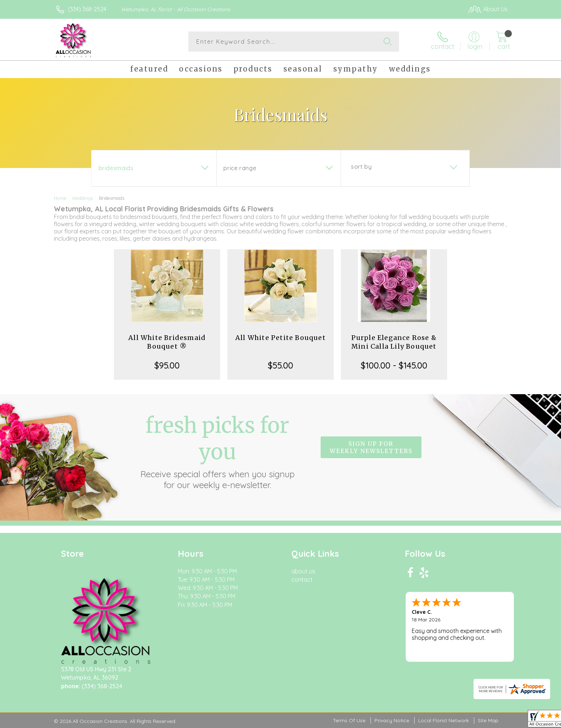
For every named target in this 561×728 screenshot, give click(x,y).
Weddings (82, 198)
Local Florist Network (444, 720)
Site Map (488, 720)
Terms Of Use (349, 720)
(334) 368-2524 (87, 9)
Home (60, 198)
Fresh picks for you (217, 451)
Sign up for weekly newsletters (371, 447)
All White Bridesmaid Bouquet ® (167, 342)
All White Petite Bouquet (280, 338)
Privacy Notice (392, 720)
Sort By (361, 167)
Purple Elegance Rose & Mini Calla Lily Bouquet (394, 342)
